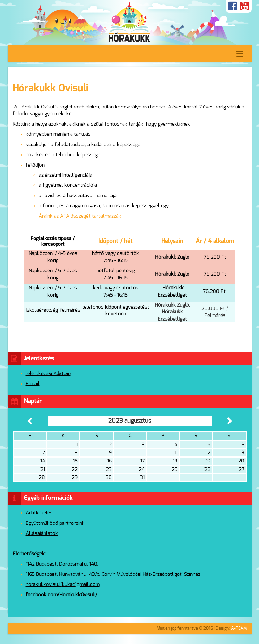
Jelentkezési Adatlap (48, 374)
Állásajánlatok (42, 533)
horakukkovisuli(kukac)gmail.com (63, 584)
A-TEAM (239, 629)
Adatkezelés (39, 513)
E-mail (33, 384)
